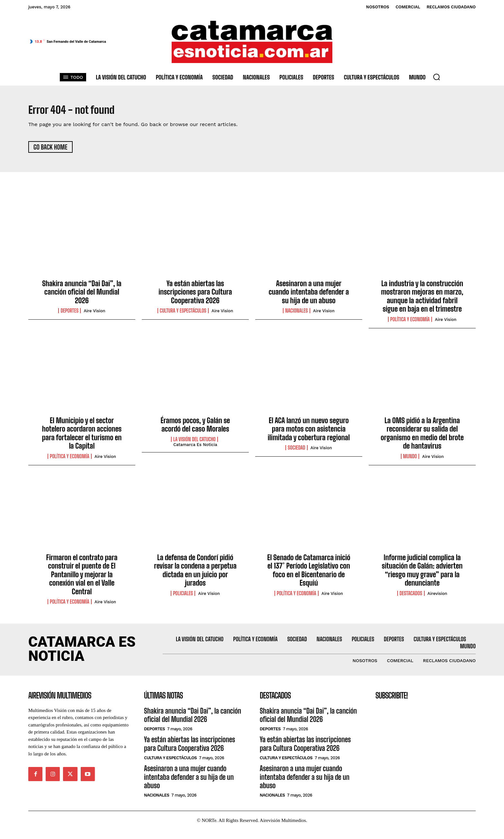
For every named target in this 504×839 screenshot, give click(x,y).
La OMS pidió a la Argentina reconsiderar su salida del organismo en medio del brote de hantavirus (422, 436)
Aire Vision (94, 314)
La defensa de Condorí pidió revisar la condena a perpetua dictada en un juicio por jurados (195, 573)
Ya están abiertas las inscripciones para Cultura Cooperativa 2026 (195, 295)
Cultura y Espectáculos (183, 314)
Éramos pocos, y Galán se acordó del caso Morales (195, 428)
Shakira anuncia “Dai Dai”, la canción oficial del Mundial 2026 (82, 295)
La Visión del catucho (194, 442)
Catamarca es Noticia (195, 447)
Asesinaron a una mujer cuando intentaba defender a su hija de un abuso (309, 295)
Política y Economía (410, 322)
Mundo (410, 459)
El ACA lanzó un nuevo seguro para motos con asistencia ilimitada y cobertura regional (309, 432)
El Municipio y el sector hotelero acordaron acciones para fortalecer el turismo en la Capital (82, 436)
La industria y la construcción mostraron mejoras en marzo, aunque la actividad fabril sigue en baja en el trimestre (422, 299)
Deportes (69, 314)
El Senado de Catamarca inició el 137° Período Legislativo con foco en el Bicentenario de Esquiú (309, 573)
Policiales (183, 596)
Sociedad (296, 451)
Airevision (437, 596)
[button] (437, 77)
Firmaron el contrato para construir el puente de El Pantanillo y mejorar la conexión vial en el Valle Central (82, 578)
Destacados (411, 596)
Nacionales (297, 314)
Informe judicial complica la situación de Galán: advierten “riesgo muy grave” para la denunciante (422, 573)
